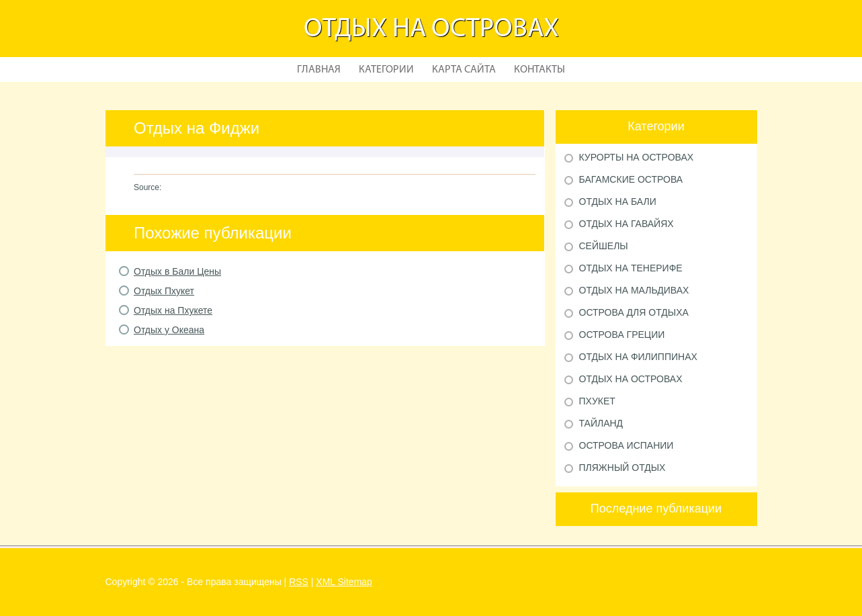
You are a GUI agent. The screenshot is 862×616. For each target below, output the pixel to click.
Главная (319, 70)
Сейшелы (604, 246)
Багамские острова (631, 179)
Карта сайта (464, 70)
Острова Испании (627, 445)
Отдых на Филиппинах (638, 357)
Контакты (540, 70)
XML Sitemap (344, 582)
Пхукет (597, 401)
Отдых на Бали (618, 202)
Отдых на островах (431, 30)
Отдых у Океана (169, 330)
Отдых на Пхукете (173, 310)
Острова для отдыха (634, 312)
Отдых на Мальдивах (634, 290)
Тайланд (601, 423)
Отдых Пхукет (164, 291)
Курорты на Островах (637, 157)
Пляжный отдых (622, 468)
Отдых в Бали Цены (177, 271)
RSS (299, 582)
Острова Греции (622, 335)
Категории (386, 70)
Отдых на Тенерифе (631, 268)
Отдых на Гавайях (627, 224)
